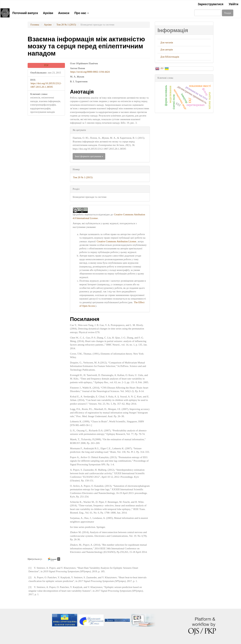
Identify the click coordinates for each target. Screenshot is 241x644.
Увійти (233, 4)
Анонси (64, 13)
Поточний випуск (25, 13)
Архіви (48, 13)
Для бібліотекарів (170, 57)
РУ (163, 68)
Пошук (228, 13)
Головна (35, 25)
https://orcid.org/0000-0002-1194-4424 (90, 72)
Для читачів (167, 42)
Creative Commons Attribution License (116, 241)
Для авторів (167, 50)
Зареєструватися (210, 4)
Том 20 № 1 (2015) (66, 25)
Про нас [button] (82, 13)
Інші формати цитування (89, 156)
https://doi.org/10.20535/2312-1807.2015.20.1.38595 (46, 85)
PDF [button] (46, 65)
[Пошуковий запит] (208, 13)
